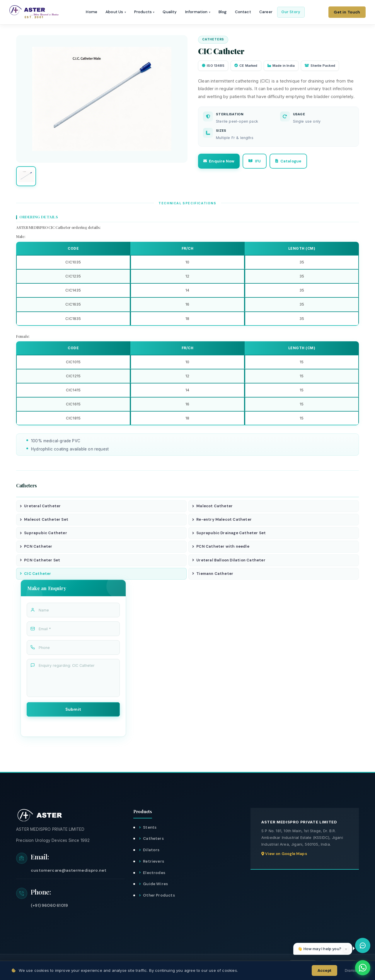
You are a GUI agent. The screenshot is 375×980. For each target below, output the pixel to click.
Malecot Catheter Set (44, 520)
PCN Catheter (36, 548)
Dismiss (352, 970)
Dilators (151, 852)
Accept (324, 970)
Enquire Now (221, 161)
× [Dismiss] (346, 949)
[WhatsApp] (363, 968)
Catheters (153, 840)
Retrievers (154, 863)
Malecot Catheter (212, 506)
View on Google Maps (284, 855)
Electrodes (154, 874)
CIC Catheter (35, 575)
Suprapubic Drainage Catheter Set (229, 534)
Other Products (159, 897)
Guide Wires (155, 886)
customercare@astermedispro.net (69, 872)
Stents (150, 829)
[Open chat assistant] (363, 945)
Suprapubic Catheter (44, 534)
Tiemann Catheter (213, 575)
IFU (260, 161)
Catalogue (298, 161)
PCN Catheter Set (40, 561)
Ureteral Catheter (40, 506)
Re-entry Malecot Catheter (222, 520)
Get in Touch (347, 13)
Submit (73, 711)
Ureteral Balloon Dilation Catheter (229, 561)
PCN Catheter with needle (221, 548)
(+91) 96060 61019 (49, 907)
